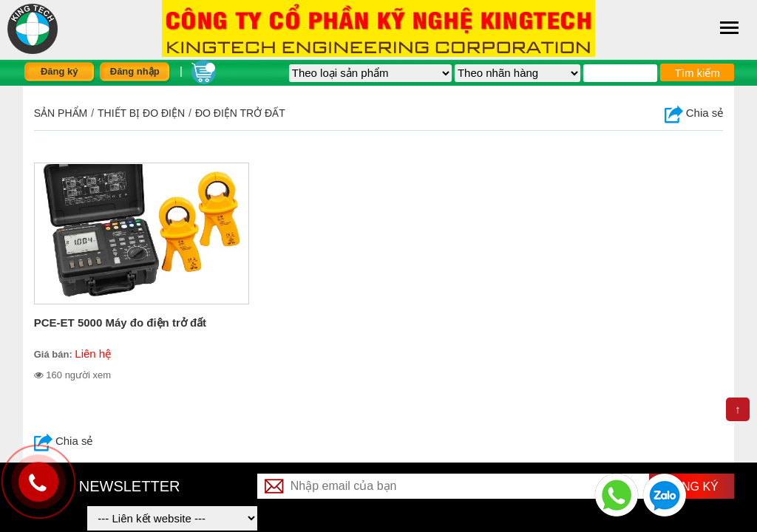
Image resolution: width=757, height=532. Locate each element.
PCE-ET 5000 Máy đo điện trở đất (120, 323)
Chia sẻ (694, 113)
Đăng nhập (135, 71)
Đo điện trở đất (240, 113)
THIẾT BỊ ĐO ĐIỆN (141, 113)
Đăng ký (60, 71)
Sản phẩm (61, 113)
